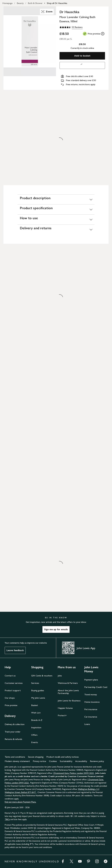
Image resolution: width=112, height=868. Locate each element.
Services (35, 683)
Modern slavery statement (17, 761)
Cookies (53, 761)
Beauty (20, 3)
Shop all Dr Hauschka (57, 3)
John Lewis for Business (69, 701)
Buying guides (38, 690)
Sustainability (66, 761)
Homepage (7, 3)
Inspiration (36, 727)
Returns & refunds (13, 739)
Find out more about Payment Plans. (20, 802)
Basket (35, 705)
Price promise (11, 705)
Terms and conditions (15, 757)
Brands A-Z (37, 720)
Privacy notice (39, 761)
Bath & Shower (35, 3)
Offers (34, 735)
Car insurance (91, 717)
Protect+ (62, 715)
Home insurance (92, 702)
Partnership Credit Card (96, 687)
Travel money (91, 694)
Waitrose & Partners (68, 683)
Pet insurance (91, 709)
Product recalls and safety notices (63, 757)
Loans (87, 724)
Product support (13, 690)
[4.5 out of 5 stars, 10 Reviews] (71, 27)
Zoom (47, 12)
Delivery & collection (15, 724)
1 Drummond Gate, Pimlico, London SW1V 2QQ (74, 773)
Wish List (36, 713)
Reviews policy (97, 761)
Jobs (60, 676)
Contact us (10, 676)
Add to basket (82, 56)
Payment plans (91, 680)
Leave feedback (15, 650)
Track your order (12, 732)
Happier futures (65, 708)
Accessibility (81, 761)
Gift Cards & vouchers (42, 676)
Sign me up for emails (56, 629)
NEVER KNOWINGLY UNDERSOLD (32, 861)
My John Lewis (38, 698)
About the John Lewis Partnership (68, 692)
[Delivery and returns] (56, 229)
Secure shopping (36, 757)
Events (35, 742)
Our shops (10, 698)
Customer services (14, 683)
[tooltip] (103, 34)
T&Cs (7, 819)
